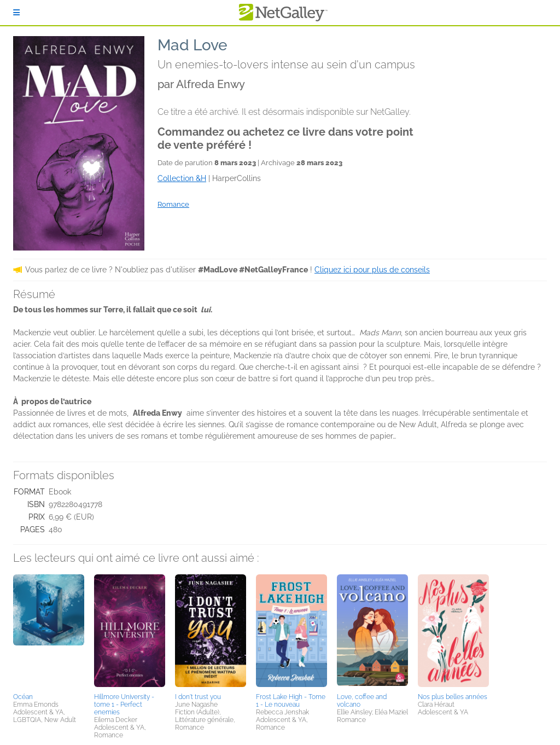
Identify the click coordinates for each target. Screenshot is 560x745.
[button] (49, 632)
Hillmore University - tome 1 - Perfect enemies (124, 705)
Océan (23, 697)
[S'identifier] (16, 13)
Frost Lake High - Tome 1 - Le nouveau (291, 701)
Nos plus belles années (453, 697)
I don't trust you (198, 697)
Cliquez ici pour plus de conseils (372, 270)
